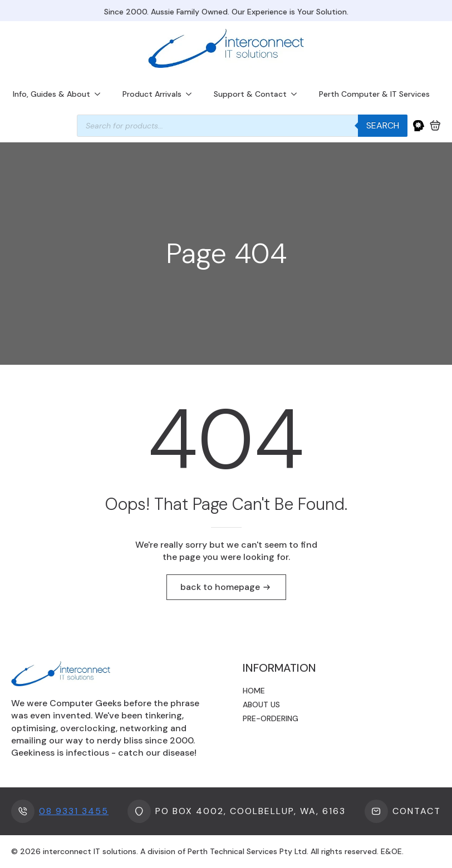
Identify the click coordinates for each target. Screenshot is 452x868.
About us (261, 705)
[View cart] (435, 126)
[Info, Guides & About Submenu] (101, 94)
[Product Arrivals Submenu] (192, 94)
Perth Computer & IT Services (374, 94)
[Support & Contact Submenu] (297, 94)
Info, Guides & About (51, 94)
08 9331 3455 (74, 811)
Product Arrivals (152, 94)
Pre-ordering (271, 718)
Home (254, 691)
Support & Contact (250, 94)
